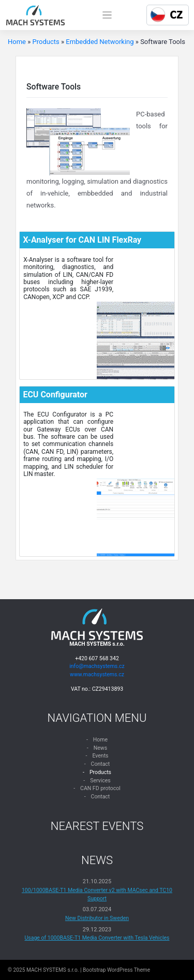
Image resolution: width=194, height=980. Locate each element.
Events (100, 756)
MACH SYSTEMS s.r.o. (53, 970)
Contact (101, 764)
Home (17, 42)
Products (46, 42)
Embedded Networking (100, 42)
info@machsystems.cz (97, 666)
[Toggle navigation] (107, 15)
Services (100, 781)
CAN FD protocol (100, 788)
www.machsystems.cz (97, 674)
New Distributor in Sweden (97, 918)
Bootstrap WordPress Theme (116, 970)
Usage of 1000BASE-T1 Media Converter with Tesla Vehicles (97, 938)
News (100, 748)
